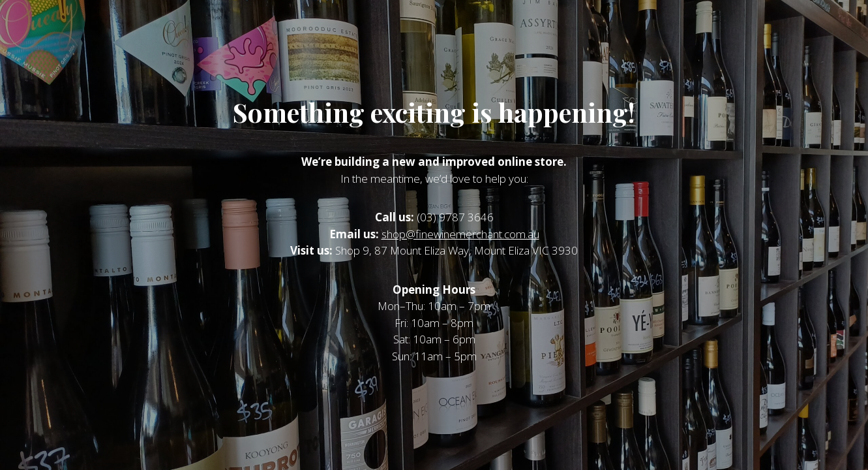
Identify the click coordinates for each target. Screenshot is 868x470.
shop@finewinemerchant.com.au (460, 234)
